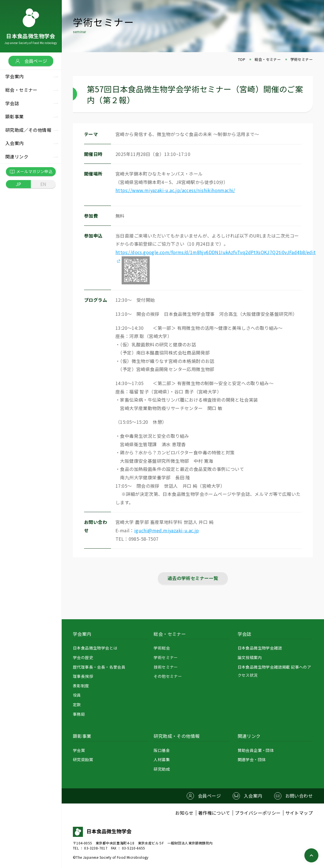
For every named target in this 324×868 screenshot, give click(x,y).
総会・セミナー (170, 634)
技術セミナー (166, 667)
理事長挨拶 (83, 676)
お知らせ (184, 813)
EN (43, 184)
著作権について (214, 813)
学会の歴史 (83, 657)
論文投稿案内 (250, 657)
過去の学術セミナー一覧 (193, 578)
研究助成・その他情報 (177, 736)
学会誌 (245, 634)
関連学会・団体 (252, 759)
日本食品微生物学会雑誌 (260, 648)
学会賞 (79, 750)
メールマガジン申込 (31, 172)
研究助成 (162, 769)
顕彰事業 (82, 736)
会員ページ (31, 61)
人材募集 (162, 759)
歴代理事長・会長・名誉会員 (99, 667)
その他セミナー (168, 676)
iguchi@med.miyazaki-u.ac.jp (167, 530)
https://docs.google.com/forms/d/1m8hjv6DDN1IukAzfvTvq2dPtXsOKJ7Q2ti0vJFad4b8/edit (216, 252)
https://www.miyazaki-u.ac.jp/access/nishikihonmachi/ (175, 190)
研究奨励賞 (83, 759)
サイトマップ (299, 813)
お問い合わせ (299, 796)
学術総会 (162, 648)
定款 (77, 704)
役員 (77, 695)
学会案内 (82, 634)
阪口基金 (162, 750)
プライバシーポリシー (258, 813)
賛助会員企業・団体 (256, 750)
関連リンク (249, 736)
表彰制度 (81, 686)
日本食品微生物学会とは (95, 648)
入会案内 (15, 143)
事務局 (79, 714)
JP (18, 184)
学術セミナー (166, 657)
